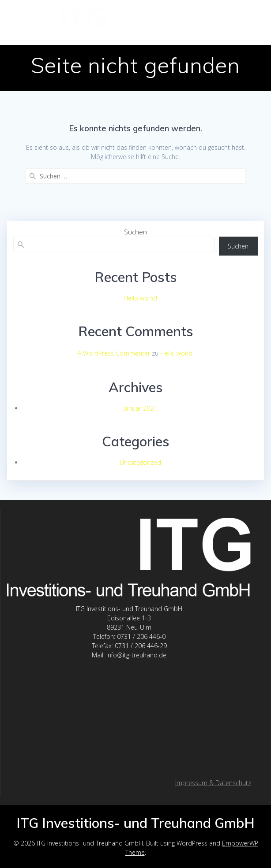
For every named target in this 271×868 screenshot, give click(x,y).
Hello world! (140, 298)
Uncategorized (140, 462)
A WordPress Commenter (114, 353)
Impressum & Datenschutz (213, 783)
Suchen (135, 232)
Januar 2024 (140, 408)
